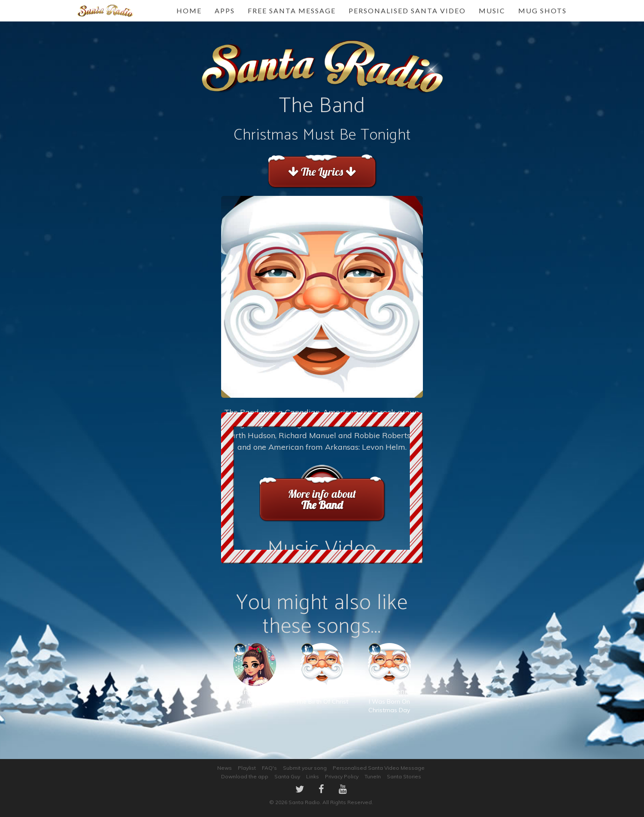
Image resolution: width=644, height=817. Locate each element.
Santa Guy (287, 776)
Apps (225, 11)
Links (313, 776)
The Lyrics (322, 172)
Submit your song (305, 768)
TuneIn (373, 776)
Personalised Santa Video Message (379, 768)
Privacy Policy (342, 776)
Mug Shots (542, 11)
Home (189, 11)
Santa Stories (404, 776)
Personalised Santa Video (407, 11)
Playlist (247, 768)
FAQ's (269, 768)
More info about (322, 499)
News (225, 768)
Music (492, 11)
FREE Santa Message (292, 11)
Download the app (245, 776)
